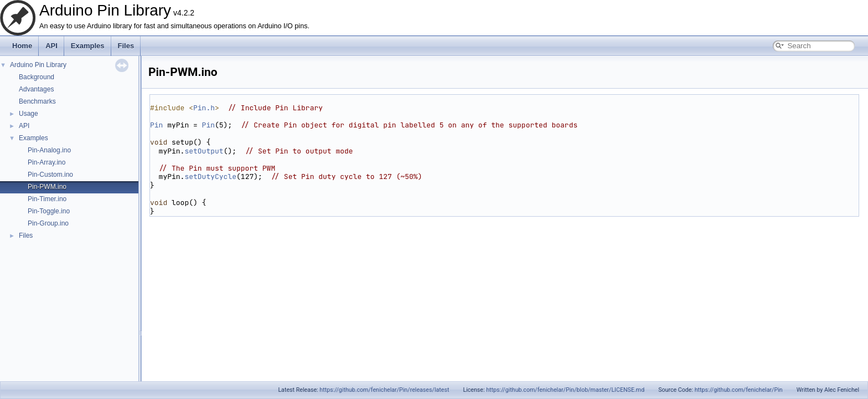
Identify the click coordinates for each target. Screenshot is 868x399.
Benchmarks (37, 101)
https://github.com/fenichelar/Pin (739, 390)
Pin (156, 125)
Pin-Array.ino (46, 162)
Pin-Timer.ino (47, 199)
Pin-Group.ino (48, 223)
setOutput (204, 151)
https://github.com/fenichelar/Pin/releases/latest (384, 390)
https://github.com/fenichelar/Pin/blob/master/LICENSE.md (565, 390)
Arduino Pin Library (38, 65)
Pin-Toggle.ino (49, 211)
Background (37, 77)
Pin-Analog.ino (49, 150)
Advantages (36, 89)
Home (22, 46)
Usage (29, 114)
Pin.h (204, 108)
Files (126, 46)
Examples (88, 46)
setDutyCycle (210, 177)
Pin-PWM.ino (47, 187)
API (51, 46)
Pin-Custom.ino (50, 175)
